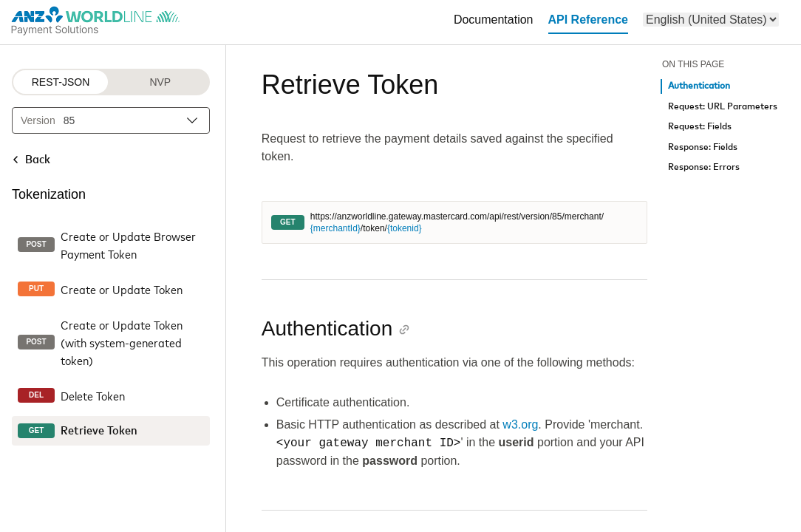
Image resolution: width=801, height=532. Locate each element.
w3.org (520, 424)
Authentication (699, 86)
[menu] (711, 20)
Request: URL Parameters (723, 107)
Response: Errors (704, 167)
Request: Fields (700, 127)
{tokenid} (405, 228)
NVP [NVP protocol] (160, 82)
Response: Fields (703, 147)
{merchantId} (335, 228)
